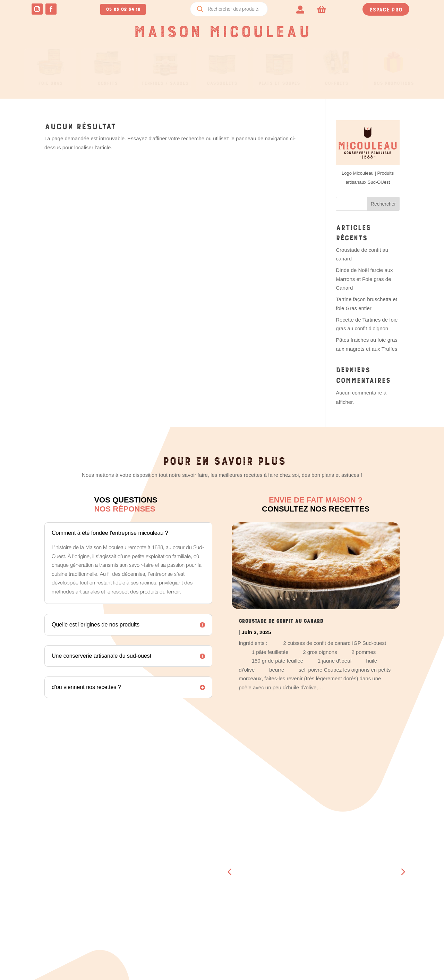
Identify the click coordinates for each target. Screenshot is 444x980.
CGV (366, 903)
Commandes (123, 868)
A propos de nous (300, 913)
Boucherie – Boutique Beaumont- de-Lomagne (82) (307, 868)
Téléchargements (131, 877)
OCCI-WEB (257, 967)
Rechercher (383, 204)
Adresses (120, 886)
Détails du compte (133, 904)
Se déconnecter (129, 913)
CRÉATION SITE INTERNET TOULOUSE (309, 967)
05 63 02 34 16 (123, 8)
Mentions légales (384, 912)
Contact (288, 922)
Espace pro (386, 9)
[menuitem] (300, 9)
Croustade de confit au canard (281, 620)
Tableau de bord (130, 859)
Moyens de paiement (134, 895)
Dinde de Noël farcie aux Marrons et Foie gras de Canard (364, 279)
